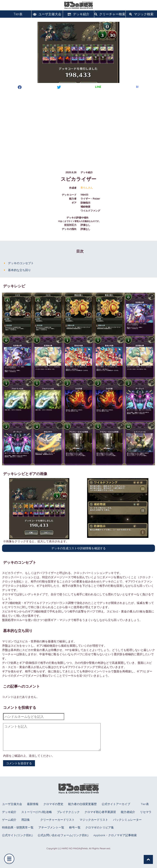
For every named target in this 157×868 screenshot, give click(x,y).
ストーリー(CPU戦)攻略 (37, 812)
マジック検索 (141, 14)
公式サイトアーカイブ (116, 804)
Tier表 (16, 14)
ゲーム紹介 (9, 820)
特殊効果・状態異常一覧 (18, 827)
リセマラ (146, 812)
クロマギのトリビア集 (100, 827)
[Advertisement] (78, 126)
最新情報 (33, 804)
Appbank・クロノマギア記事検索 (115, 835)
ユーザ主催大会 (47, 14)
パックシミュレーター (127, 820)
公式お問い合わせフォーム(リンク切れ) (63, 835)
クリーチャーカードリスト (57, 820)
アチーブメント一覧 (51, 827)
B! (137, 87)
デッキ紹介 (78, 14)
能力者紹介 (128, 812)
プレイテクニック (68, 812)
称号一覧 (75, 827)
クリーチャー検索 (110, 14)
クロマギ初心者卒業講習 (100, 812)
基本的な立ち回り (19, 270)
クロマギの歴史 (53, 804)
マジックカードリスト (94, 820)
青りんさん (87, 188)
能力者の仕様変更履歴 (82, 804)
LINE (98, 87)
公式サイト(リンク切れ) (17, 835)
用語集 (26, 820)
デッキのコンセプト (21, 263)
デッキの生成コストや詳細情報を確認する (78, 548)
